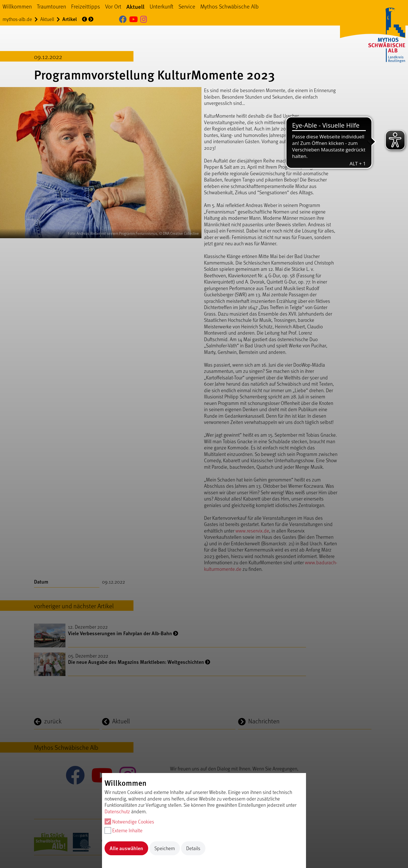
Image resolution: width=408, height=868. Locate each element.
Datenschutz (117, 811)
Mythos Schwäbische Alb (229, 6)
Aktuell (135, 6)
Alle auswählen (126, 848)
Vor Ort (113, 6)
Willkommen (17, 6)
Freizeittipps (86, 6)
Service (187, 6)
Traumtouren (51, 6)
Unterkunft (161, 6)
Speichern (165, 848)
